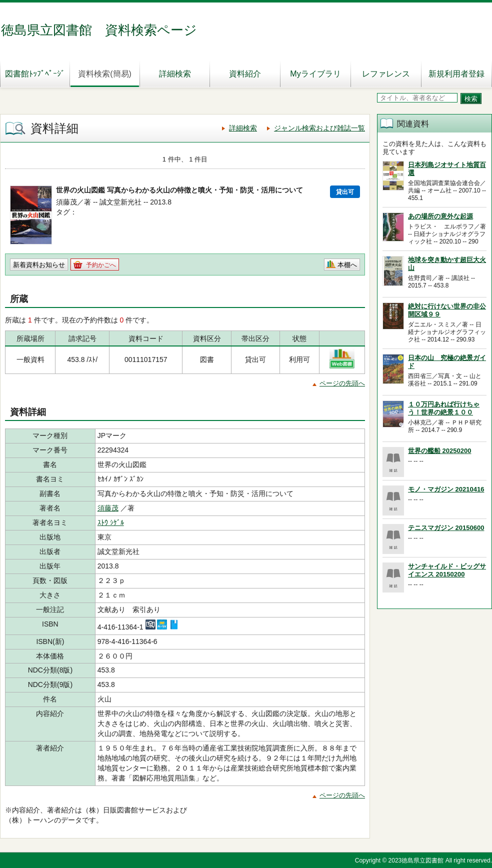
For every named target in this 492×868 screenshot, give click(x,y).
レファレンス (386, 74)
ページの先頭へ (342, 383)
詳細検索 (175, 74)
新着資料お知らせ (39, 265)
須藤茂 (108, 508)
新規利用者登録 (456, 74)
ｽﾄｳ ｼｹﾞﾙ (111, 522)
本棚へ (347, 265)
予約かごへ (101, 265)
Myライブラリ (315, 74)
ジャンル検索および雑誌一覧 (319, 128)
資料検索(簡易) (105, 74)
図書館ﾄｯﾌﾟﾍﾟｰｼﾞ (35, 74)
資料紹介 (245, 74)
